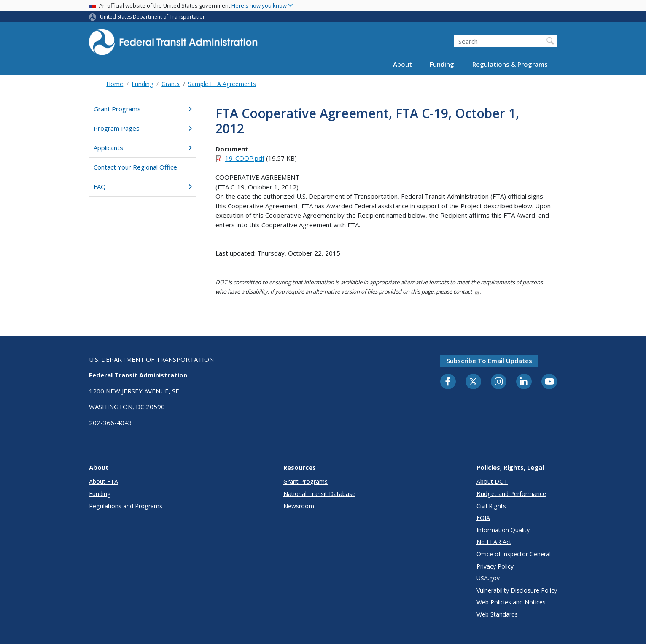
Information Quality (503, 530)
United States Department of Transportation (153, 17)
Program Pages (143, 128)
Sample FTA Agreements (222, 84)
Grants (171, 84)
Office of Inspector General (514, 554)
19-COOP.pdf (245, 158)
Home (115, 84)
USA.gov (488, 578)
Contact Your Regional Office (135, 167)
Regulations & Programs (510, 64)
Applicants (143, 148)
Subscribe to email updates (489, 361)
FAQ (143, 186)
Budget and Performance (511, 494)
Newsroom (299, 506)
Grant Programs (143, 109)
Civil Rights (491, 506)
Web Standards (497, 614)
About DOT (492, 481)
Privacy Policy (495, 566)
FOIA (483, 518)
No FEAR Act (494, 542)
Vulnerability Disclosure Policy (517, 590)
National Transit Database (319, 494)
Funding (442, 64)
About (402, 64)
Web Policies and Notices (511, 602)
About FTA (104, 481)
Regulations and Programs (126, 506)
